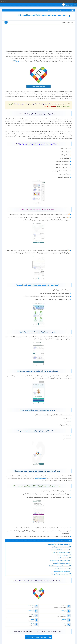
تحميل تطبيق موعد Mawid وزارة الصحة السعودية (58, 550)
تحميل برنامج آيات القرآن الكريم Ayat (61, 569)
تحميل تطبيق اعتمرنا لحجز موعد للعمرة (61, 553)
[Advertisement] (38, 39)
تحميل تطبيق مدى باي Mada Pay (62, 575)
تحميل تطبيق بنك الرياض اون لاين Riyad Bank (59, 572)
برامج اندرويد (59, 10)
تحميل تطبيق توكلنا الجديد (64, 564)
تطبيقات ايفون (52, 10)
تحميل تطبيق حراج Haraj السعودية (62, 577)
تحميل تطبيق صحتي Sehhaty (63, 561)
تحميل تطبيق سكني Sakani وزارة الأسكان (60, 556)
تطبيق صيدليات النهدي (29, 484)
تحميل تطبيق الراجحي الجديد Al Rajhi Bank (60, 567)
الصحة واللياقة (67, 10)
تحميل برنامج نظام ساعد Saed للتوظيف (61, 558)
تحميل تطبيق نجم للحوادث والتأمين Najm (60, 580)
